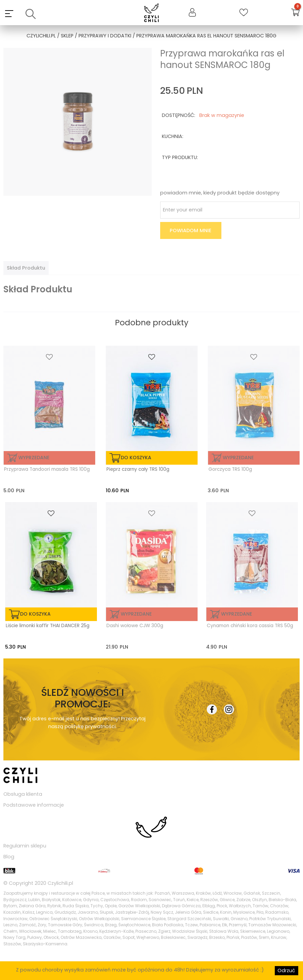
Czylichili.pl (60, 883)
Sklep (67, 36)
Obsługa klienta (23, 794)
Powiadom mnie (191, 230)
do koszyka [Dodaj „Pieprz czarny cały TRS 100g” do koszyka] (136, 458)
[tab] (26, 268)
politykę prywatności (90, 726)
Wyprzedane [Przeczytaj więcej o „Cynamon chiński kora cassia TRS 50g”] (237, 614)
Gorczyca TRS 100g (230, 469)
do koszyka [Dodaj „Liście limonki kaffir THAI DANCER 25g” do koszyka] (35, 614)
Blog (9, 857)
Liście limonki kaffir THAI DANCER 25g (48, 626)
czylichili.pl (41, 36)
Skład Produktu (26, 268)
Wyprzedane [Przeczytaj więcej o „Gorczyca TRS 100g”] (238, 458)
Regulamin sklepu (25, 846)
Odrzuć (286, 970)
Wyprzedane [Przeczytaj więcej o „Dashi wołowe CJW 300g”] (136, 614)
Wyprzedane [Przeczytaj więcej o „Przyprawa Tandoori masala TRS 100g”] (34, 458)
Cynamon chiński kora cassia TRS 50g (250, 626)
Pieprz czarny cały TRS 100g (138, 469)
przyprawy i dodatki (105, 36)
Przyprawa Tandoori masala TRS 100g (47, 469)
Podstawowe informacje (34, 805)
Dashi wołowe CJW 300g (135, 626)
